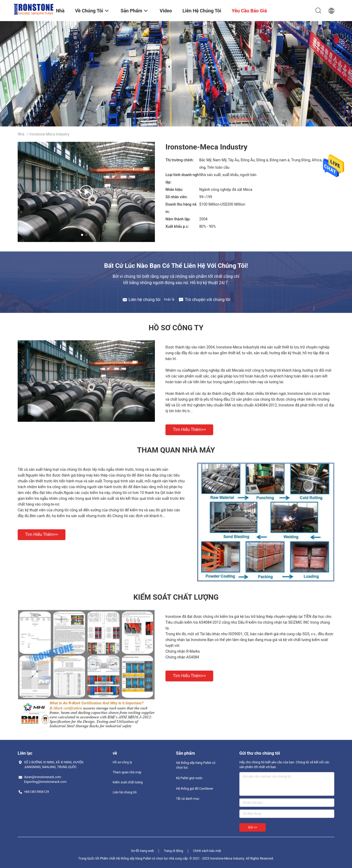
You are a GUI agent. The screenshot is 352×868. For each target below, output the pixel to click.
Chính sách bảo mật (207, 851)
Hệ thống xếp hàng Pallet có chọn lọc (196, 765)
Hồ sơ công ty (122, 762)
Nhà (21, 134)
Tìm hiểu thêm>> (189, 430)
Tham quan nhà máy (127, 772)
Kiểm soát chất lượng (128, 782)
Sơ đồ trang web (142, 851)
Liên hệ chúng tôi (125, 792)
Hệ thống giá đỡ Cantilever (195, 789)
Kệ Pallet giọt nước (189, 778)
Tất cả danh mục (188, 799)
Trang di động (173, 851)
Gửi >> (253, 827)
